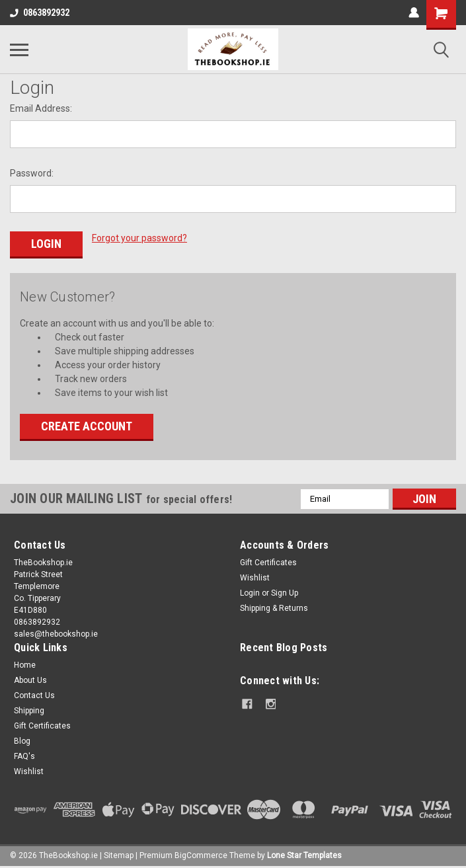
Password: (32, 173)
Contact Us (34, 695)
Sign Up (285, 592)
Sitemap (119, 855)
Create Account (87, 425)
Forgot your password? (139, 238)
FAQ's (24, 756)
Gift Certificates (268, 562)
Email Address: (41, 108)
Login (250, 592)
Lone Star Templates (304, 855)
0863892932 (40, 13)
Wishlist (255, 577)
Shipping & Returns (274, 608)
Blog (22, 740)
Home (25, 664)
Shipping (29, 710)
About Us (30, 680)
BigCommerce (201, 855)
